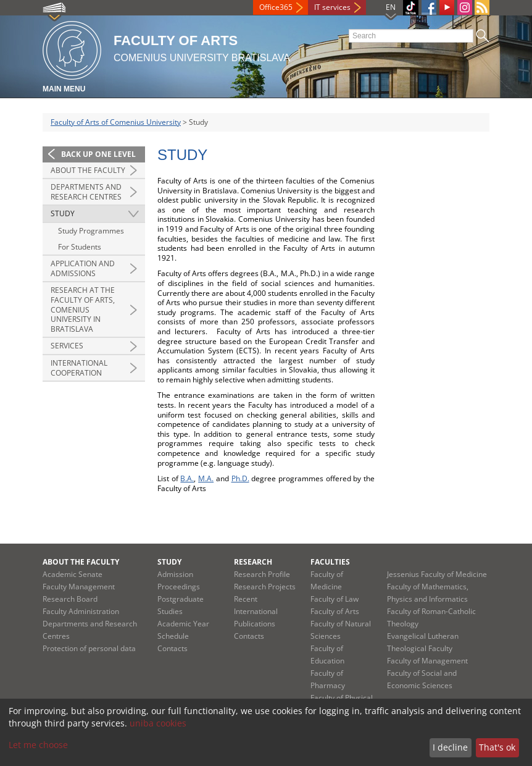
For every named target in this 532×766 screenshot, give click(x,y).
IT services (332, 7)
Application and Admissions (83, 268)
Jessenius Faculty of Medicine (437, 574)
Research (253, 562)
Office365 (276, 7)
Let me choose (38, 745)
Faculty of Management (427, 661)
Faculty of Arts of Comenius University (116, 122)
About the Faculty (88, 170)
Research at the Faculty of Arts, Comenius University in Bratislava (83, 309)
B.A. (187, 478)
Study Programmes (91, 231)
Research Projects (265, 587)
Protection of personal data (89, 648)
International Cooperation (79, 368)
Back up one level (98, 154)
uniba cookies (158, 723)
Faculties (330, 562)
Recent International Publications (256, 611)
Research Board (70, 599)
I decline (450, 747)
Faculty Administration (81, 611)
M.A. (206, 478)
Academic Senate (73, 574)
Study (63, 213)
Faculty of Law (335, 599)
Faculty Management (79, 587)
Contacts (172, 648)
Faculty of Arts (335, 611)
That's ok (497, 747)
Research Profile (262, 574)
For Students (80, 247)
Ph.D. (240, 478)
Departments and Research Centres (86, 192)
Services (67, 346)
